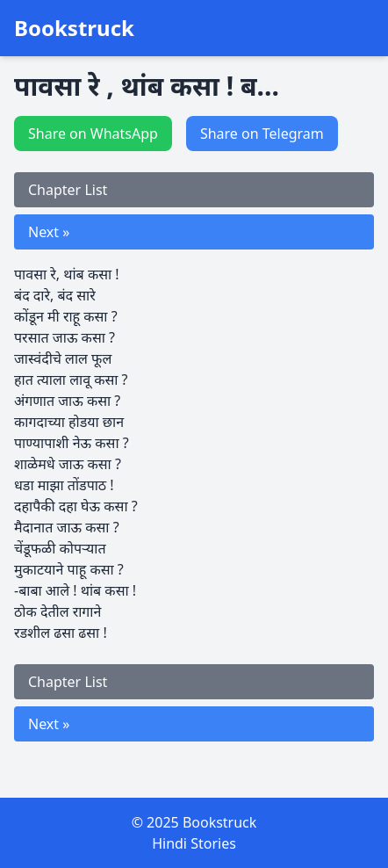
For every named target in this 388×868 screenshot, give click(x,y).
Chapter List (68, 190)
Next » (49, 232)
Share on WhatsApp (93, 134)
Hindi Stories (194, 843)
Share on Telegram (262, 134)
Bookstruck (74, 28)
